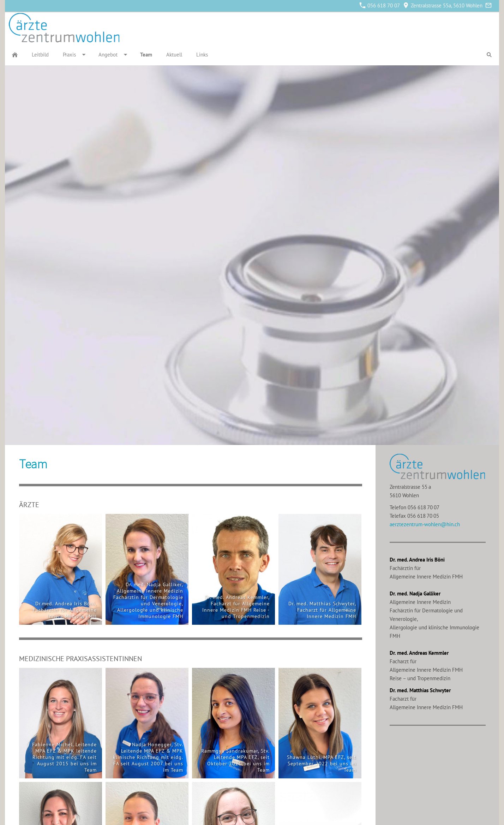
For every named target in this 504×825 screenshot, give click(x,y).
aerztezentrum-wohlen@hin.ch (425, 524)
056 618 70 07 (380, 5)
